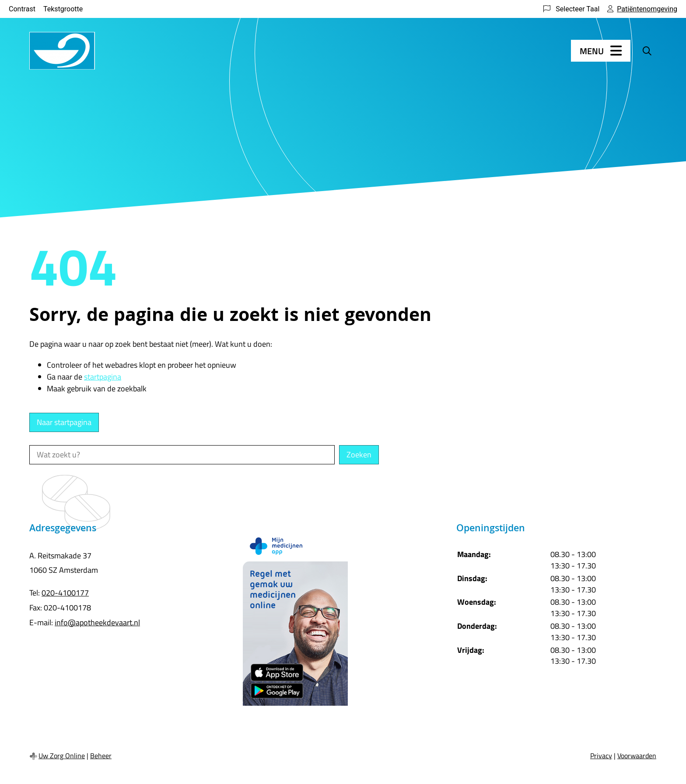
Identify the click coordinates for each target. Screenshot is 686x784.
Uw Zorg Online (62, 756)
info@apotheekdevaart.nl (97, 622)
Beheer (101, 756)
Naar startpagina (64, 422)
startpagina (103, 377)
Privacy (601, 756)
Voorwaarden (637, 756)
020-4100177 (65, 593)
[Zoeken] (647, 51)
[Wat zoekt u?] (182, 455)
